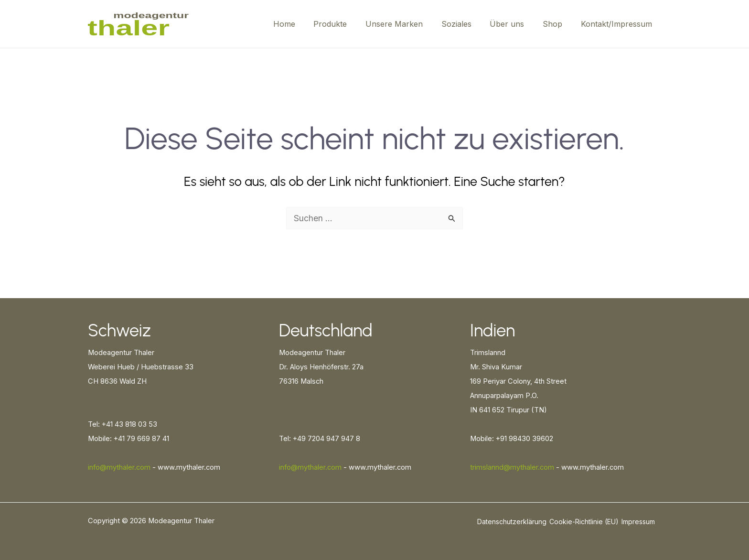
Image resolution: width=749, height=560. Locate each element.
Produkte (348, 24)
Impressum (638, 522)
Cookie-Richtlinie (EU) (584, 522)
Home (305, 24)
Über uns (515, 24)
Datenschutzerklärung (512, 522)
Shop (557, 24)
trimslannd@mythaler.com (512, 467)
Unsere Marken (408, 24)
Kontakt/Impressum (618, 24)
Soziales (467, 24)
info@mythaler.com (119, 467)
